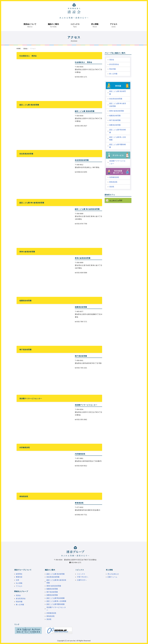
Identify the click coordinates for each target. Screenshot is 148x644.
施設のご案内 (53, 24)
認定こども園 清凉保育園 (118, 93)
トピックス (75, 24)
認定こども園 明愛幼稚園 (118, 146)
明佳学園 (112, 69)
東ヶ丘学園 (113, 74)
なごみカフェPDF (116, 200)
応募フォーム (112, 577)
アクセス (114, 24)
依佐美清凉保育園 (116, 99)
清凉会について (30, 24)
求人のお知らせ (113, 574)
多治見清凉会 (114, 64)
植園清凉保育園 (115, 116)
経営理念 (19, 574)
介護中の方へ (82, 580)
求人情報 (95, 24)
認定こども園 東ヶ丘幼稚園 (118, 138)
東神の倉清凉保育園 (116, 111)
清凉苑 (112, 187)
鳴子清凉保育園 (115, 120)
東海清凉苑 (113, 182)
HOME (19, 49)
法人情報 (19, 583)
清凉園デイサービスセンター (117, 162)
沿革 (17, 580)
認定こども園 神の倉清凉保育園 (118, 105)
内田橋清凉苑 (114, 177)
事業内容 (19, 577)
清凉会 (25, 49)
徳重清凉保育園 (115, 125)
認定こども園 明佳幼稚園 (118, 131)
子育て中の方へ (83, 577)
